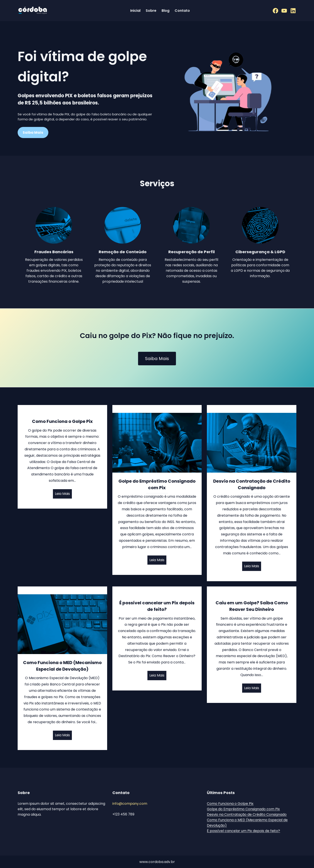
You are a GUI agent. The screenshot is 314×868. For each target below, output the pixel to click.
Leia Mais (62, 494)
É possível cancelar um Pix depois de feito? (157, 606)
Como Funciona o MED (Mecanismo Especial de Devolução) (62, 666)
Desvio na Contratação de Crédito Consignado (252, 484)
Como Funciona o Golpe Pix (62, 421)
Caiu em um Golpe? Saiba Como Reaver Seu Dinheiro (252, 606)
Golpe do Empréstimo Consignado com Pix (157, 484)
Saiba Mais (157, 359)
